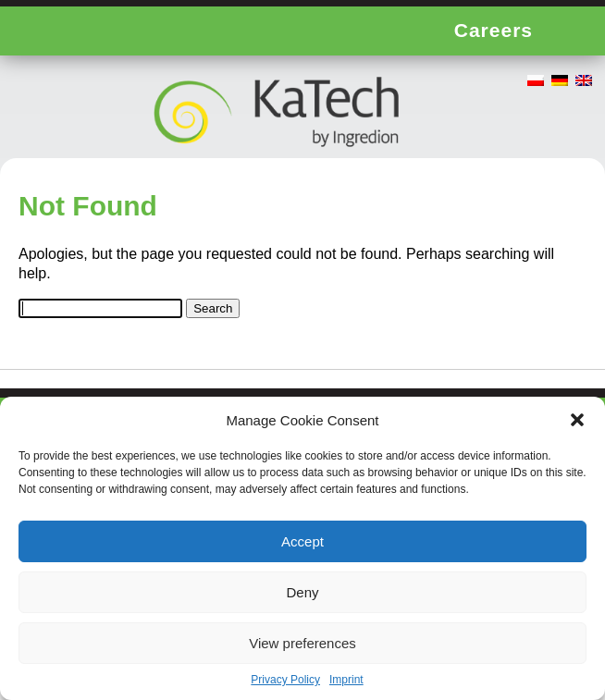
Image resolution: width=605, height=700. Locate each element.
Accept (302, 541)
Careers (494, 30)
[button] (577, 420)
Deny (302, 592)
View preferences (302, 643)
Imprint (346, 680)
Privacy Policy (285, 680)
